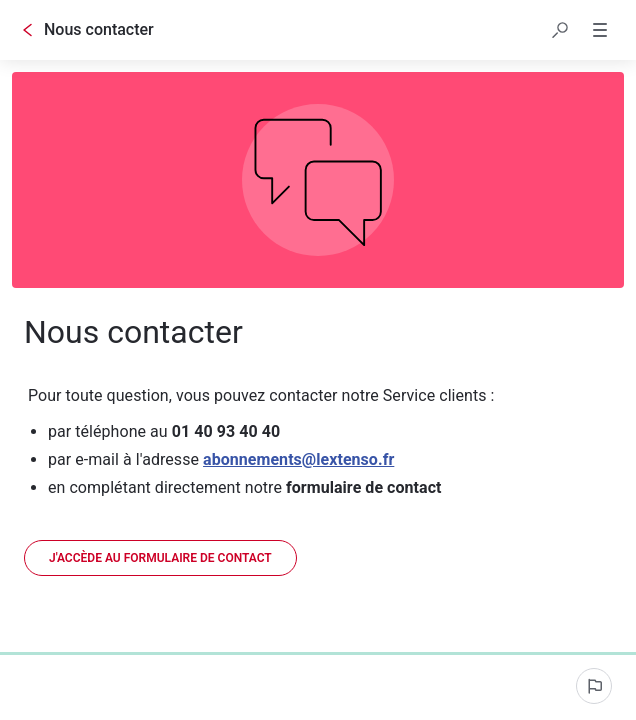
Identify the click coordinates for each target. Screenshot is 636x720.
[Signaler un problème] (594, 686)
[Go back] (28, 30)
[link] (160, 558)
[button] (560, 30)
